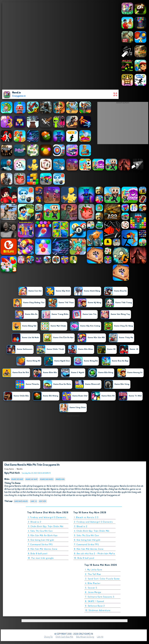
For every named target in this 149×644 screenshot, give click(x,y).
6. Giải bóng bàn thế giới (41, 540)
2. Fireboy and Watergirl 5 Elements (94, 522)
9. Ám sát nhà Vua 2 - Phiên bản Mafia (95, 553)
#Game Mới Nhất (17, 479)
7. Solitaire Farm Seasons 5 (100, 597)
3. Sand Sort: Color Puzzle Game (102, 579)
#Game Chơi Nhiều (47, 479)
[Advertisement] (123, 124)
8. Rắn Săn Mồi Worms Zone (43, 549)
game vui (134, 489)
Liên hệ (100, 637)
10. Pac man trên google (41, 558)
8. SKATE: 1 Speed (95, 601)
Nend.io (20, 469)
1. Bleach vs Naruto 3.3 (86, 517)
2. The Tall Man (93, 574)
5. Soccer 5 (91, 588)
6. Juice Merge (93, 592)
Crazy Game (9, 469)
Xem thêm (43, 501)
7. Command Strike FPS (40, 544)
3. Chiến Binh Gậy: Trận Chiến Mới (46, 526)
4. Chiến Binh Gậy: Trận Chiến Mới (92, 531)
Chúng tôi (48, 637)
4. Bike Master (93, 583)
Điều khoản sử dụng (85, 637)
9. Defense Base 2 (95, 606)
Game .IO (34, 501)
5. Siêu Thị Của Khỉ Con (87, 535)
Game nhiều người (21, 501)
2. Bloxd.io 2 (35, 522)
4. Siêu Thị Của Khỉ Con (40, 531)
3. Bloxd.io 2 (81, 526)
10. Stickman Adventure (98, 610)
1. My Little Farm (94, 570)
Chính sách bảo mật (64, 637)
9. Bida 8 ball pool (38, 553)
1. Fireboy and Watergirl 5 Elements (47, 517)
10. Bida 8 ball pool (84, 558)
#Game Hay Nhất (32, 479)
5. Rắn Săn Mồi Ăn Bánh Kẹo (43, 535)
